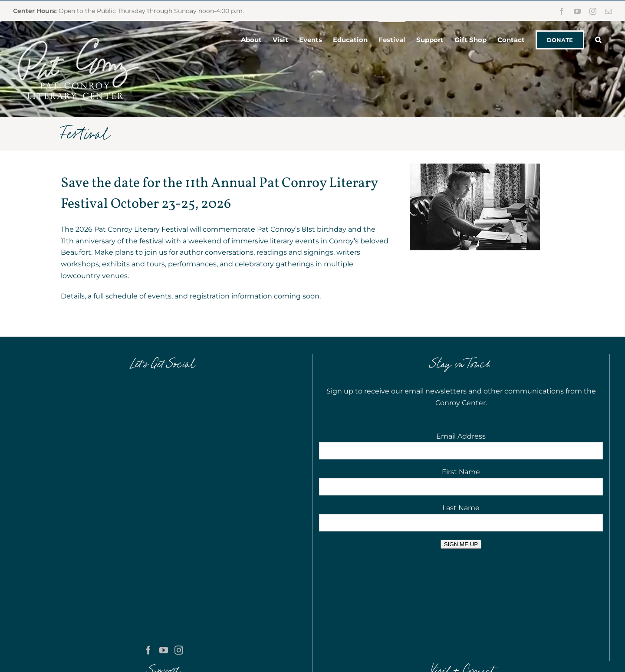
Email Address (461, 436)
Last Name (461, 508)
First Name (461, 472)
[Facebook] (148, 424)
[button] (598, 39)
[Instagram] (179, 424)
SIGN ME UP (461, 544)
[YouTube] (164, 424)
